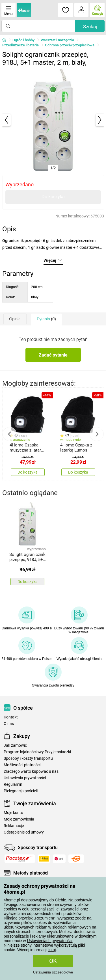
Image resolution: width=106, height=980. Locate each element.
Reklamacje (14, 826)
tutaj (52, 950)
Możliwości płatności (22, 765)
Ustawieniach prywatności (50, 941)
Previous (10, 434)
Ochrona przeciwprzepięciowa (70, 45)
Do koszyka (53, 197)
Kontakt (11, 717)
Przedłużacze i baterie (20, 45)
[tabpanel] (53, 120)
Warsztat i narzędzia (57, 40)
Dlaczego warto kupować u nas (31, 771)
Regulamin (13, 784)
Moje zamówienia (19, 819)
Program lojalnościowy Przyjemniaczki (37, 752)
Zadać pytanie (53, 355)
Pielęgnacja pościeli (21, 791)
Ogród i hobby (23, 40)
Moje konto (13, 813)
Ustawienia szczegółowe (53, 972)
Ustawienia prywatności (25, 778)
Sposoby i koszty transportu (28, 758)
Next (97, 434)
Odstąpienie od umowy (24, 832)
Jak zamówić (15, 745)
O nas (9, 724)
